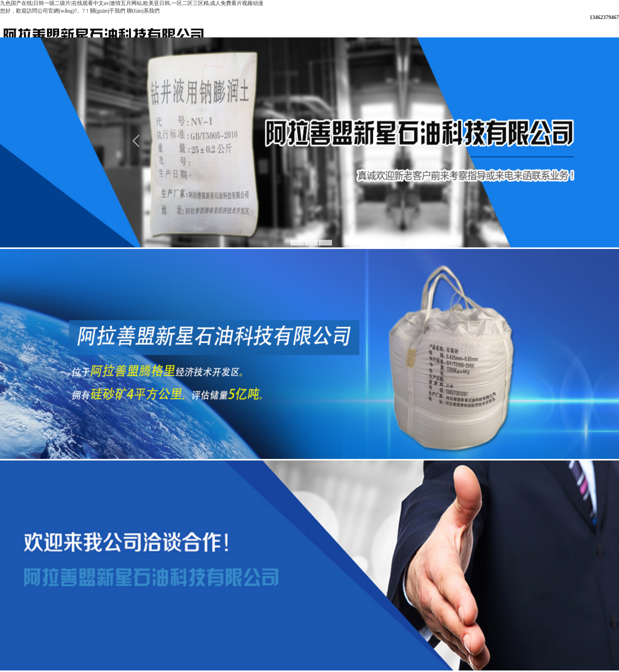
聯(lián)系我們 (143, 11)
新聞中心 (350, 26)
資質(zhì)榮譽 (464, 26)
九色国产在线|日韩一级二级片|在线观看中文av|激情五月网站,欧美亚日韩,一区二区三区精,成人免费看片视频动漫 (132, 3)
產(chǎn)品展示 (407, 26)
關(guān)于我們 (108, 11)
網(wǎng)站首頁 (235, 26)
